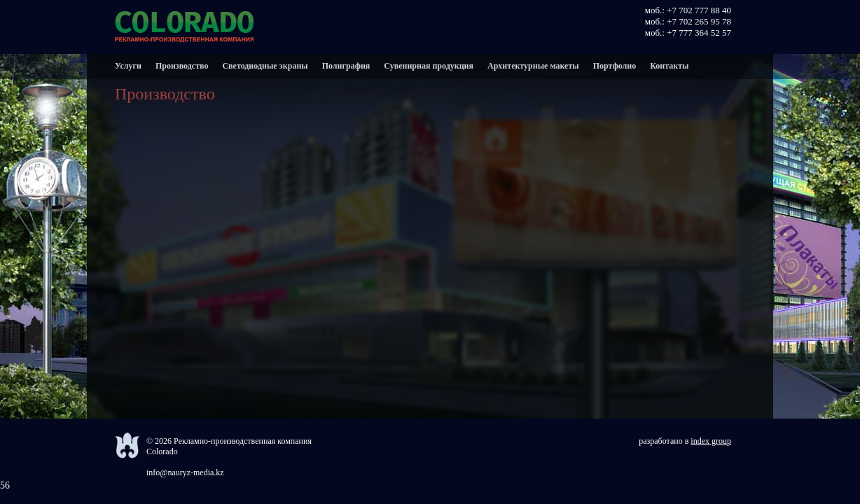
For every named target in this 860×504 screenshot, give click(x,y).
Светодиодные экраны (265, 66)
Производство (182, 66)
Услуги (128, 66)
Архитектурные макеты (533, 66)
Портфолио (615, 66)
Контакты (669, 66)
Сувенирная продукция (429, 66)
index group (711, 441)
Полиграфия (346, 66)
